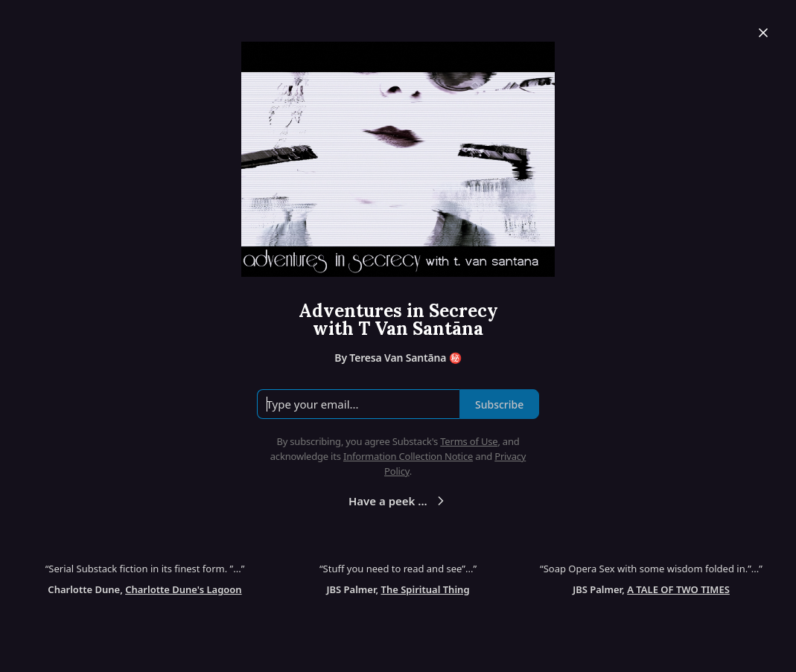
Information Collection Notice (408, 456)
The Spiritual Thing (426, 589)
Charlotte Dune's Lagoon (183, 589)
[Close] (763, 33)
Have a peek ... (398, 501)
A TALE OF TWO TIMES (678, 589)
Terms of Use (469, 441)
